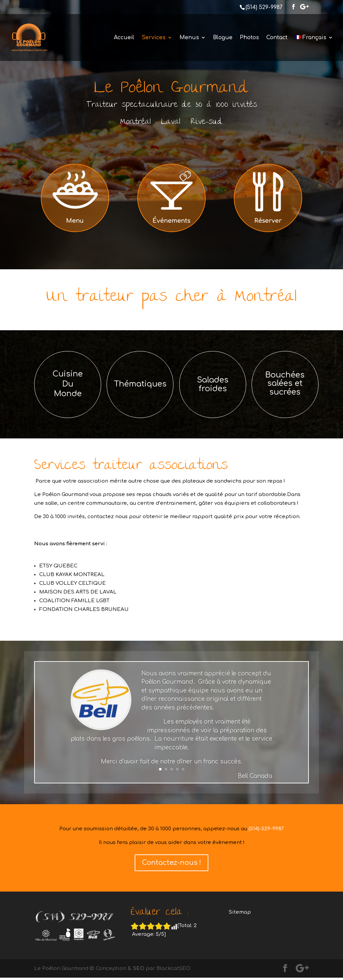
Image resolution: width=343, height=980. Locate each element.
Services (154, 38)
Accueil (124, 38)
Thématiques (140, 384)
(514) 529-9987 (264, 7)
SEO (139, 968)
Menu (75, 221)
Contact (277, 38)
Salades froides (213, 384)
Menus (189, 38)
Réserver (268, 221)
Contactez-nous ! (171, 863)
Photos (249, 38)
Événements (171, 221)
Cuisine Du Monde (68, 384)
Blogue (223, 38)
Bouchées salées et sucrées (285, 383)
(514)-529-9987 (266, 829)
